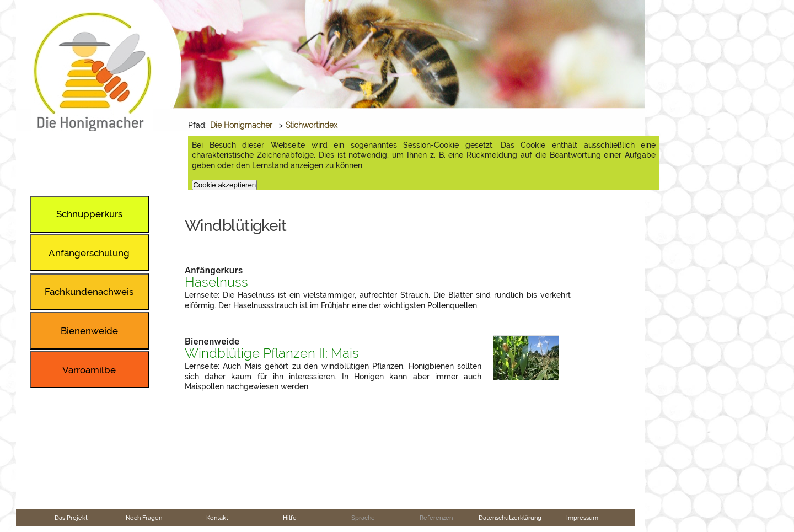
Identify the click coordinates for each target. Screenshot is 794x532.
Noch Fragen (144, 518)
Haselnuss (216, 282)
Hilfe (290, 518)
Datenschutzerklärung (510, 518)
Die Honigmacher (241, 125)
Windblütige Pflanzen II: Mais (272, 353)
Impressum (582, 518)
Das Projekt (71, 518)
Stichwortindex (312, 125)
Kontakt (217, 518)
